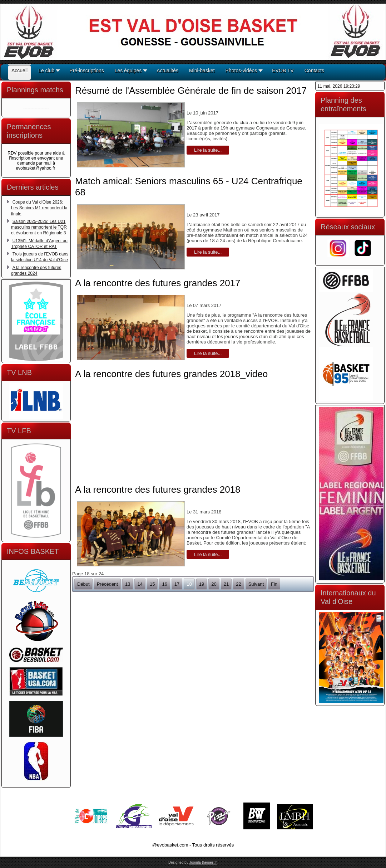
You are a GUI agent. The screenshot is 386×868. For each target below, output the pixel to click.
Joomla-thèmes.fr (203, 862)
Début (83, 584)
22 (238, 584)
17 (177, 584)
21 (226, 584)
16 (164, 584)
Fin (274, 584)
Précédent (107, 584)
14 (140, 584)
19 (202, 584)
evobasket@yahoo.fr (35, 168)
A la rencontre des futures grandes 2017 (158, 283)
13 (128, 584)
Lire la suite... (208, 150)
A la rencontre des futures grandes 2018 (158, 489)
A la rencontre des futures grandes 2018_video (171, 374)
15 (152, 584)
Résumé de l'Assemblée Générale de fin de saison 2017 (191, 91)
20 (214, 584)
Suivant (256, 584)
